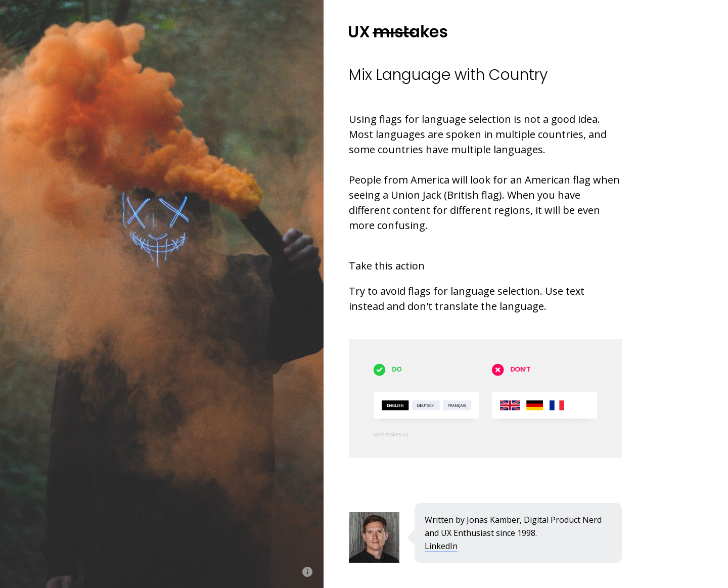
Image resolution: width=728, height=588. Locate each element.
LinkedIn (441, 546)
